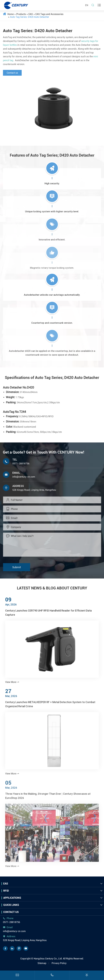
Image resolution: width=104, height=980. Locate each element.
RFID (6, 891)
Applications (12, 898)
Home (11, 14)
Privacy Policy (59, 963)
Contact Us (11, 912)
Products (21, 14)
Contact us (12, 73)
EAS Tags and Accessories (49, 14)
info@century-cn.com (21, 477)
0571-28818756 (18, 464)
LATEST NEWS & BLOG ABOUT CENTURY (52, 585)
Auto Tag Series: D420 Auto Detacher (30, 17)
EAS (31, 14)
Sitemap (42, 963)
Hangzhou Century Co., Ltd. (48, 959)
